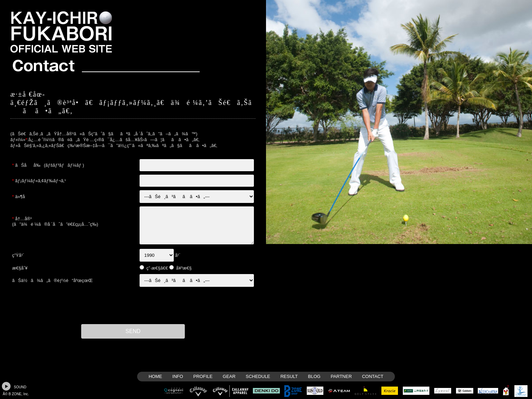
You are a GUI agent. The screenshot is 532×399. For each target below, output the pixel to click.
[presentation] (133, 305)
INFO (178, 376)
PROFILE (203, 376)
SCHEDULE (258, 376)
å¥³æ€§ (184, 268)
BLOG (314, 376)
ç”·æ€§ (153, 268)
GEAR (229, 376)
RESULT (289, 376)
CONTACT (373, 376)
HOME (155, 376)
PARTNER (341, 376)
